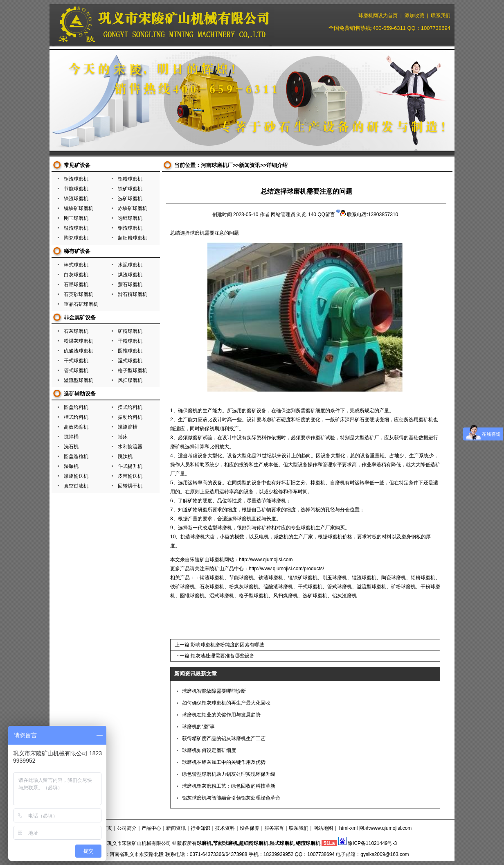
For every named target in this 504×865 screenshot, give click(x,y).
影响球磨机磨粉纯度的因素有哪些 (227, 645)
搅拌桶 (71, 437)
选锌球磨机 (130, 218)
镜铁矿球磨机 (79, 208)
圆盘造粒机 (76, 456)
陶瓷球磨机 (76, 238)
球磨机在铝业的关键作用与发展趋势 (221, 715)
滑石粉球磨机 (133, 294)
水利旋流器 (130, 447)
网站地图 (323, 828)
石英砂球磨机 (79, 294)
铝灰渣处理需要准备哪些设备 (223, 656)
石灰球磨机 (76, 331)
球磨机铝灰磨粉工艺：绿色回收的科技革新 (229, 786)
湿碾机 (71, 466)
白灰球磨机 (76, 275)
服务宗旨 (274, 828)
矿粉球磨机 (130, 331)
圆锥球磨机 (130, 351)
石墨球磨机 (76, 285)
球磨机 (197, 233)
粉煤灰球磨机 (79, 341)
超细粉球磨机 (133, 238)
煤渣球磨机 (130, 275)
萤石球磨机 (130, 285)
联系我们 (441, 16)
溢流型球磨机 (79, 380)
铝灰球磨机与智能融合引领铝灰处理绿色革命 (231, 798)
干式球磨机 (76, 361)
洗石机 (71, 447)
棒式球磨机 (76, 265)
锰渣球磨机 (76, 228)
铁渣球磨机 (76, 199)
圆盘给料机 (76, 407)
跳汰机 (125, 456)
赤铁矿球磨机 (133, 208)
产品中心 (151, 828)
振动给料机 (130, 417)
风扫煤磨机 (130, 380)
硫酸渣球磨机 (79, 351)
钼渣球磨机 (130, 228)
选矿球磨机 (130, 199)
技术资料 (225, 828)
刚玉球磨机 (76, 218)
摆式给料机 (130, 407)
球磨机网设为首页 (378, 16)
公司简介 (127, 828)
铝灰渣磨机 (344, 596)
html (344, 828)
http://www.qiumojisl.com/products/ (286, 569)
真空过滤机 (76, 486)
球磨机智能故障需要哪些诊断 (214, 691)
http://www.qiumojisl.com (266, 560)
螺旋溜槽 (128, 427)
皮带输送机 (130, 476)
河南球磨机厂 (217, 165)
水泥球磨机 (130, 265)
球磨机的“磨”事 (198, 727)
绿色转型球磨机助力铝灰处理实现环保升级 (229, 774)
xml (354, 828)
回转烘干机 (130, 486)
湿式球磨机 (130, 361)
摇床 (123, 437)
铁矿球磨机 (130, 189)
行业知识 (200, 828)
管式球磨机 (76, 370)
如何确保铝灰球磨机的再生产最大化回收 (226, 703)
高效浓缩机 (76, 427)
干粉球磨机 (130, 341)
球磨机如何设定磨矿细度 (209, 750)
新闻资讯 (250, 165)
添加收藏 (414, 16)
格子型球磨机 (133, 370)
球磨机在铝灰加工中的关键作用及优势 (224, 762)
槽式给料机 (76, 417)
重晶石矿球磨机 (81, 304)
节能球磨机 (76, 189)
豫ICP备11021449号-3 (372, 843)
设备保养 (250, 828)
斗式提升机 (130, 466)
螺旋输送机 (76, 476)
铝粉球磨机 (130, 179)
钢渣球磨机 (76, 179)
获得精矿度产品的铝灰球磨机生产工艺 (224, 739)
